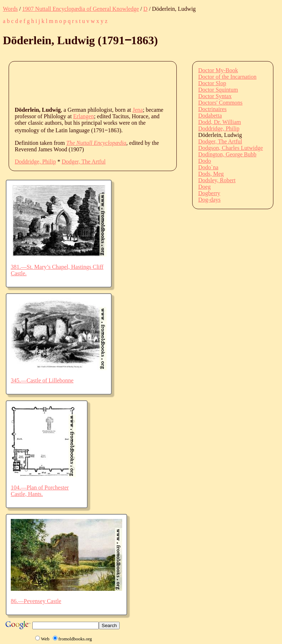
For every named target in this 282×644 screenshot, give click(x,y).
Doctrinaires (212, 109)
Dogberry (209, 193)
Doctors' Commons (220, 103)
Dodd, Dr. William (220, 122)
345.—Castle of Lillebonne (42, 380)
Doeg (205, 187)
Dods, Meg (211, 174)
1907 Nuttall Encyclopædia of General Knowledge (81, 9)
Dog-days (209, 200)
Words (10, 9)
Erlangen (84, 116)
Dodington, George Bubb (227, 154)
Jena (138, 110)
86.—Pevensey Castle (36, 601)
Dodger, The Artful (84, 162)
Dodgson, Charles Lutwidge (231, 148)
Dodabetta (210, 116)
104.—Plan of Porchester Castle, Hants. (40, 491)
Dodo (205, 161)
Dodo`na (208, 167)
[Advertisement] (145, 83)
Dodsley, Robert (217, 180)
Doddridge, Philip (35, 162)
